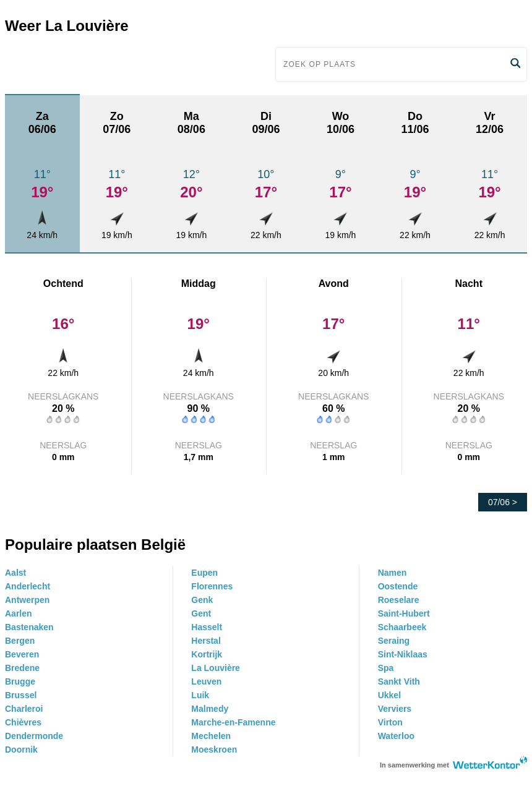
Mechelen (211, 736)
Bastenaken (29, 627)
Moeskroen (214, 750)
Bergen (20, 641)
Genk (202, 600)
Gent (201, 613)
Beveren (22, 654)
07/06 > (503, 502)
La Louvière (216, 668)
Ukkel (389, 695)
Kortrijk (207, 654)
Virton (390, 722)
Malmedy (210, 709)
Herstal (206, 641)
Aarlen (19, 613)
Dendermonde (34, 736)
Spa (386, 668)
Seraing (394, 641)
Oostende (398, 586)
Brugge (20, 681)
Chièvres (23, 722)
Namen (393, 573)
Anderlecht (28, 586)
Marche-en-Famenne (233, 722)
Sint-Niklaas (403, 654)
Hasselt (207, 627)
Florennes (212, 586)
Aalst (15, 573)
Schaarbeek (402, 627)
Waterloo (396, 736)
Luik (200, 695)
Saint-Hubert (404, 613)
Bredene (22, 668)
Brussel (21, 695)
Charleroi (24, 709)
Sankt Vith (399, 681)
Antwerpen (27, 600)
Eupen (204, 573)
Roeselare (399, 600)
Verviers (395, 709)
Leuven (206, 681)
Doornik (21, 750)
